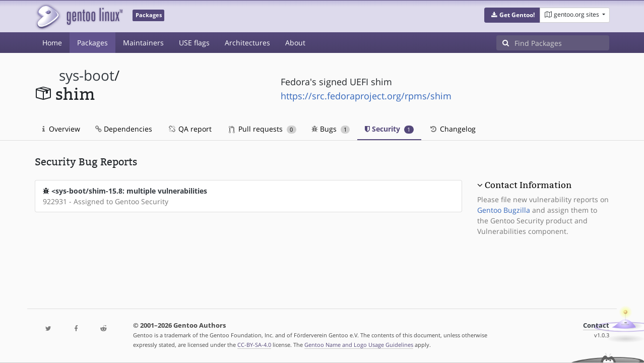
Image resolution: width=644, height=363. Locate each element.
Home (52, 43)
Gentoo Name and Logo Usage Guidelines (359, 345)
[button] (512, 15)
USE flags (194, 43)
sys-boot (87, 75)
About (295, 43)
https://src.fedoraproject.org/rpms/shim (366, 96)
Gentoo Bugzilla (504, 210)
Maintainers (143, 43)
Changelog (452, 129)
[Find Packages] (562, 43)
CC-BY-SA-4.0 (254, 345)
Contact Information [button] (528, 185)
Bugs (331, 129)
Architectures (247, 43)
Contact (596, 325)
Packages (92, 43)
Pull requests (263, 129)
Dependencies (124, 129)
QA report (189, 129)
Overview (61, 129)
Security (389, 129)
